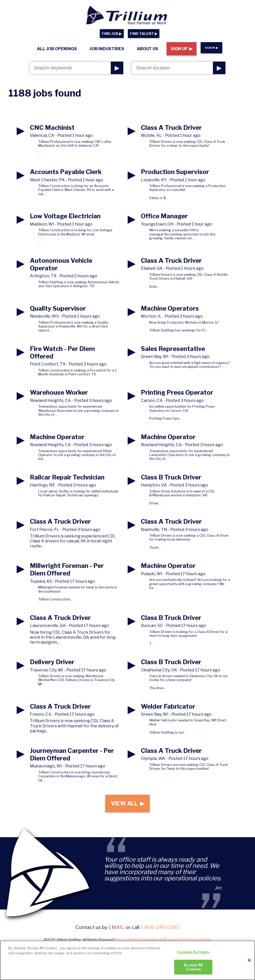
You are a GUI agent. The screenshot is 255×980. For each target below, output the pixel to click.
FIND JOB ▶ (112, 34)
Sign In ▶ (211, 48)
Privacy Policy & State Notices (139, 942)
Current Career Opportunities (188, 942)
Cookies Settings (193, 955)
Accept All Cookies (193, 970)
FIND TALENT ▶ (144, 34)
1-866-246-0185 (160, 930)
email (116, 930)
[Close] (249, 963)
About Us (148, 49)
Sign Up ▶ (182, 49)
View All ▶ (127, 805)
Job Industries (107, 49)
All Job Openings (57, 49)
